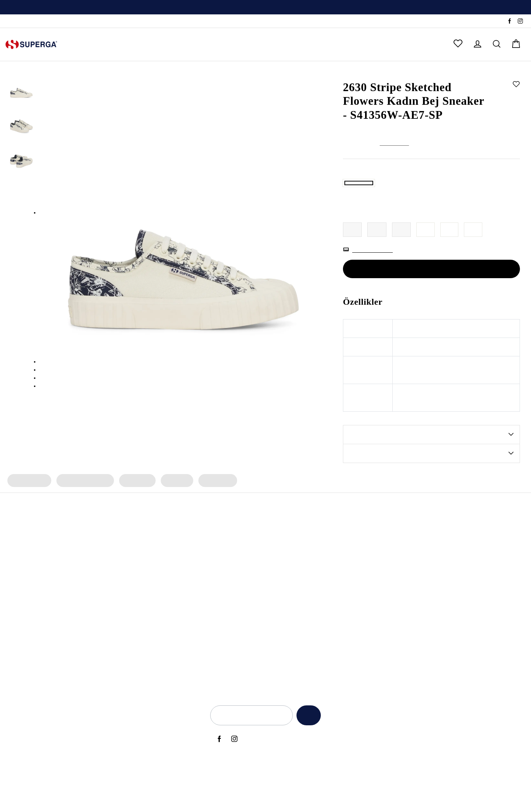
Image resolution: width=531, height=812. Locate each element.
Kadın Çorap (215, 506)
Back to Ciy (324, 611)
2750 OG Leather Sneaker (64, 648)
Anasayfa (353, 73)
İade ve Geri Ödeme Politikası (402, 598)
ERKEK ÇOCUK (207, 44)
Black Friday (325, 623)
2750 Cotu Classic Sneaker (64, 623)
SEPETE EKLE (431, 295)
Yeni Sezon (323, 561)
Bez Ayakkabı (140, 660)
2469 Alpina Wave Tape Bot (67, 586)
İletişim (458, 586)
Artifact (221, 598)
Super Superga (231, 623)
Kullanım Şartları (386, 586)
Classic (221, 635)
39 (426, 256)
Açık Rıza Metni (385, 561)
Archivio (222, 586)
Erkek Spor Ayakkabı (149, 573)
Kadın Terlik (135, 506)
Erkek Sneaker (141, 598)
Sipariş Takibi (21, 21)
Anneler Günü (327, 573)
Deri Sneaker (139, 673)
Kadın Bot (175, 506)
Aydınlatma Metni (388, 573)
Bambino (223, 561)
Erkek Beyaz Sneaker (149, 648)
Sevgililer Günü (329, 635)
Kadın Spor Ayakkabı (84, 506)
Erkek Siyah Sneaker (148, 623)
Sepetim (459, 623)
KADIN (83, 44)
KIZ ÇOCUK (155, 44)
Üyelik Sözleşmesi (388, 660)
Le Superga (226, 611)
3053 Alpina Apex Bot (59, 561)
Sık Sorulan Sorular (472, 598)
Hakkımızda (463, 561)
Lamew (221, 648)
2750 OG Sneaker (54, 573)
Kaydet (307, 741)
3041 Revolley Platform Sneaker (72, 635)
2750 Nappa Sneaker (58, 611)
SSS (47, 21)
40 (450, 256)
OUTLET (317, 44)
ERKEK (115, 44)
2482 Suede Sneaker (57, 598)
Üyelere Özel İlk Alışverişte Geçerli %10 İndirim (265, 8)
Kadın (372, 73)
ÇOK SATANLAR (267, 44)
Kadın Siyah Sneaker (148, 611)
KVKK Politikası (385, 611)
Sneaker (391, 73)
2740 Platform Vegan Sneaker (69, 673)
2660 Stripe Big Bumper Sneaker (72, 660)
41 (474, 256)
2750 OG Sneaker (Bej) (60, 685)
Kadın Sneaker (29, 506)
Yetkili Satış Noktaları (474, 573)
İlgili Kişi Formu (385, 648)
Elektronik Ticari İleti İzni (395, 635)
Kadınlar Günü (327, 648)
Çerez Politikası (385, 623)
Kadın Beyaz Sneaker (149, 635)
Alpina (220, 573)
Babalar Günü (327, 586)
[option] (265, 7)
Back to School (328, 598)
